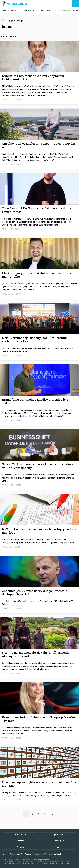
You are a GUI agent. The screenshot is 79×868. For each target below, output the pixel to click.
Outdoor (56, 10)
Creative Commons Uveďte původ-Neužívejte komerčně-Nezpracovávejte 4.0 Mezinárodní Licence (37, 862)
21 (53, 814)
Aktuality (12, 10)
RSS (21, 847)
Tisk (41, 10)
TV (19, 10)
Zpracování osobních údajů (35, 854)
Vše (4, 10)
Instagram (58, 841)
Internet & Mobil (30, 10)
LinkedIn (21, 841)
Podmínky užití (16, 854)
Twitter (58, 835)
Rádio (48, 10)
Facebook (21, 835)
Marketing (66, 10)
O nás (5, 854)
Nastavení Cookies (56, 854)
